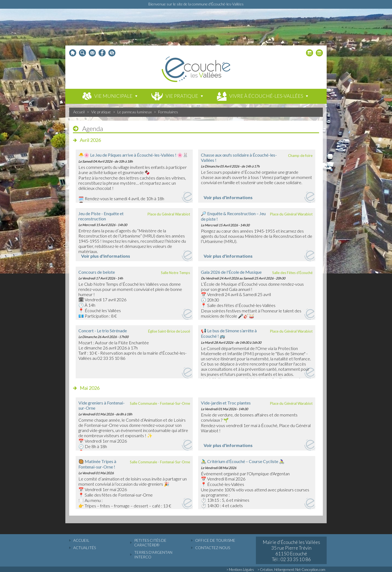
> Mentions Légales (240, 570)
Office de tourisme (215, 540)
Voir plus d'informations (228, 197)
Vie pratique (101, 112)
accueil (81, 540)
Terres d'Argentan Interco (153, 555)
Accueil (79, 112)
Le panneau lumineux (134, 112)
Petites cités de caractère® (150, 543)
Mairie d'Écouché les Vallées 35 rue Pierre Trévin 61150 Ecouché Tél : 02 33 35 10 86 (291, 551)
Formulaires (168, 112)
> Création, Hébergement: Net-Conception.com (291, 570)
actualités (85, 548)
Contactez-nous (213, 548)
